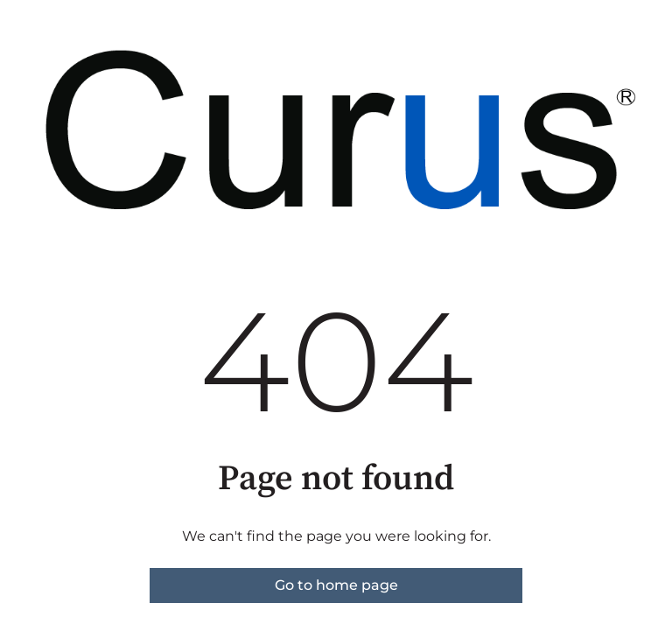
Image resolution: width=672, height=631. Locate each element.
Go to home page (336, 585)
